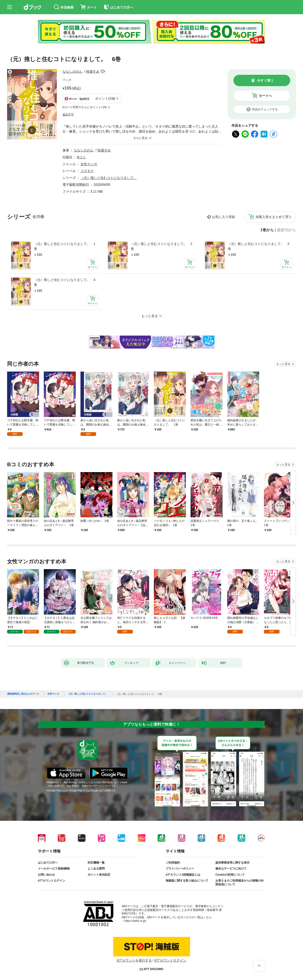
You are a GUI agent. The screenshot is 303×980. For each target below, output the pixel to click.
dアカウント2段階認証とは (183, 875)
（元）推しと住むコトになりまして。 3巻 (258, 246)
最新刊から (286, 230)
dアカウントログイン (51, 881)
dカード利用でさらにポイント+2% (85, 107)
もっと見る (283, 364)
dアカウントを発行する (134, 960)
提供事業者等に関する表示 (232, 863)
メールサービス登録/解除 (54, 869)
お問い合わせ (46, 875)
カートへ (265, 96)
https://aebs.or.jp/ (135, 921)
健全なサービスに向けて (231, 869)
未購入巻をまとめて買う (274, 217)
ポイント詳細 (105, 98)
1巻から (267, 230)
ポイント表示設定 (99, 875)
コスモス (87, 171)
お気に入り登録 (223, 217)
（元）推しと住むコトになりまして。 (109, 178)
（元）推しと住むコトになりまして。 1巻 (65, 246)
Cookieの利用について (230, 875)
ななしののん (72, 71)
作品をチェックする (265, 109)
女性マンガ (89, 164)
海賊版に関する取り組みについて (187, 881)
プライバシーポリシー (180, 869)
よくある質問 (96, 869)
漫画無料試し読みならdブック (23, 694)
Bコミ (82, 157)
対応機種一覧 (96, 863)
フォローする (103, 71)
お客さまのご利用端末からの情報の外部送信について (240, 882)
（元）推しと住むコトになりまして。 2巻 (161, 246)
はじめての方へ (48, 863)
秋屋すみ (93, 71)
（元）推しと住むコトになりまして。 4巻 (65, 282)
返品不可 (68, 115)
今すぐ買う (265, 80)
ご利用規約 (173, 863)
